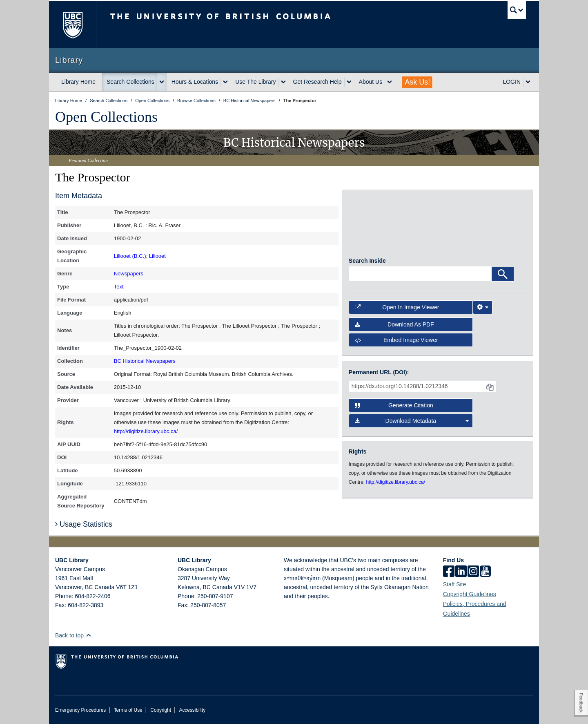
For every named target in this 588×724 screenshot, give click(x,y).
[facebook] (449, 572)
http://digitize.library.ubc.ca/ (146, 431)
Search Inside (367, 264)
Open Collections (106, 117)
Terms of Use (128, 710)
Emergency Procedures (80, 710)
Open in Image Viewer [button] (397, 310)
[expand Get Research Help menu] (349, 82)
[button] (88, 635)
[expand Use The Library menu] (283, 82)
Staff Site (455, 584)
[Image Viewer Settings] (483, 310)
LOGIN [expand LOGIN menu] (512, 82)
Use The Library (255, 82)
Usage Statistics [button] (84, 524)
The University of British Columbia (72, 25)
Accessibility (192, 710)
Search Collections (130, 82)
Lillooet (157, 256)
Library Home (78, 82)
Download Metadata (412, 422)
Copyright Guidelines (470, 594)
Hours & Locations (195, 82)
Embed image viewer (396, 343)
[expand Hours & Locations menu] (225, 82)
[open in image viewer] (371, 227)
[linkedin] (461, 572)
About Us (371, 82)
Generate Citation (394, 407)
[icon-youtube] (485, 572)
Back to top (73, 635)
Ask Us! (417, 82)
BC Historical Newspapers (145, 361)
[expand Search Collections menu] (162, 82)
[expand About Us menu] (390, 82)
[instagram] (473, 572)
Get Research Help (317, 82)
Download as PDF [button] (394, 328)
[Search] (503, 277)
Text (119, 287)
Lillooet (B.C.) (130, 256)
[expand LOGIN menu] (528, 82)
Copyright (161, 710)
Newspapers (129, 274)
